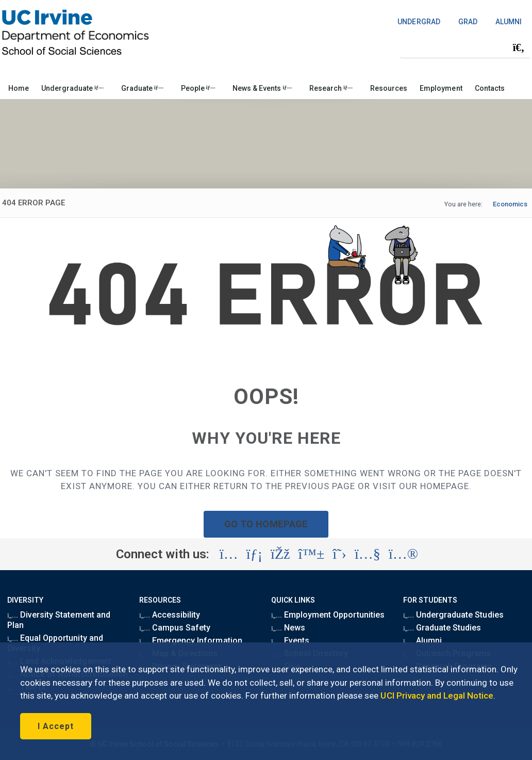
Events (290, 641)
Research (331, 88)
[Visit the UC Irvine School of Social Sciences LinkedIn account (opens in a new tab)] (254, 554)
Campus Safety (175, 628)
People (198, 88)
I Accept (56, 726)
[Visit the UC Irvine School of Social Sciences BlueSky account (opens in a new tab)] (312, 554)
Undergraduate (72, 88)
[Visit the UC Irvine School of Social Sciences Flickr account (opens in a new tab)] (403, 554)
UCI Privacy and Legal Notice (437, 696)
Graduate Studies (442, 628)
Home (19, 88)
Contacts (490, 88)
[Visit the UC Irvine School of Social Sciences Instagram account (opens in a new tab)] (229, 554)
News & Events (262, 88)
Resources (389, 88)
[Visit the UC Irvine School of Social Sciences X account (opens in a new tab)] (339, 554)
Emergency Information (190, 641)
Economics (510, 204)
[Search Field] (465, 47)
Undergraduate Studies (453, 615)
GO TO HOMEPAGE (266, 524)
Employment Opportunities (328, 615)
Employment (441, 88)
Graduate (142, 88)
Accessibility (170, 615)
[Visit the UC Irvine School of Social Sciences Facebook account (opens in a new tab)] (280, 554)
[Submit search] (519, 47)
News (288, 628)
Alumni (422, 641)
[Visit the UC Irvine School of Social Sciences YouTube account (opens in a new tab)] (368, 554)
